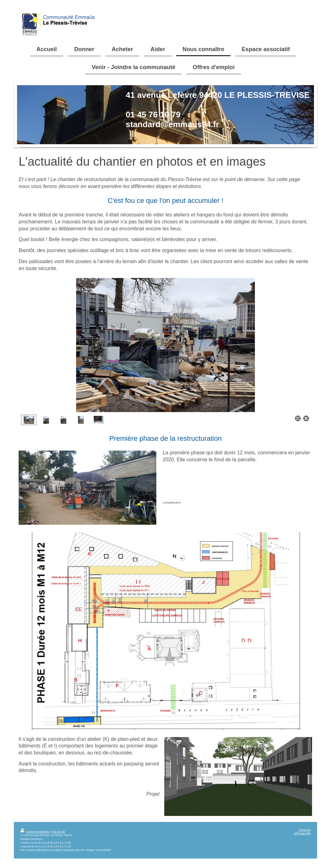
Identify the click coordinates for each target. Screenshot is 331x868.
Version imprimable (35, 832)
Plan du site (58, 832)
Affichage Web (302, 833)
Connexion (304, 830)
